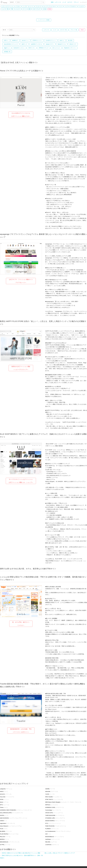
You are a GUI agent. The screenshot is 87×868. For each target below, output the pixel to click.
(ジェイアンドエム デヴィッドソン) (13, 818)
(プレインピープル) (9, 834)
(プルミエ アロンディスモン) (58, 831)
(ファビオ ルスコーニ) (56, 826)
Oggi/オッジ (7, 48)
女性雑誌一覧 (7, 52)
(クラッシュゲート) (54, 813)
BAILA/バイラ (73, 44)
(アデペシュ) (6, 789)
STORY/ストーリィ (37, 40)
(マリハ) (4, 839)
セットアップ (47, 6)
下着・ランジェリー (16, 9)
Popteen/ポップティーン (70, 48)
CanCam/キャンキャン (19, 48)
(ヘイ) (48, 834)
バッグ (66, 6)
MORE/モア (15, 40)
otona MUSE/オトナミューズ (11, 44)
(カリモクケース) (55, 807)
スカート (54, 6)
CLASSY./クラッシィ (51, 40)
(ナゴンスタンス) (7, 823)
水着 (29, 9)
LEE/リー (6, 40)
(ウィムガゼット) (53, 797)
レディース (58, 2)
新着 (52, 2)
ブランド (76, 2)
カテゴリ (70, 2)
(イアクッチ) (6, 794)
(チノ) (3, 821)
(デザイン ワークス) (55, 821)
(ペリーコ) (5, 837)
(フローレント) (52, 829)
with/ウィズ (24, 44)
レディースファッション (8, 6)
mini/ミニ (62, 40)
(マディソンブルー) (54, 837)
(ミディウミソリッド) (10, 842)
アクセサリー (73, 6)
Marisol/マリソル (62, 44)
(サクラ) (4, 815)
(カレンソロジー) (53, 810)
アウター (18, 6)
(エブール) (4, 802)
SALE (50, 9)
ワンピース (38, 6)
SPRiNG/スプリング (44, 48)
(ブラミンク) (6, 831)
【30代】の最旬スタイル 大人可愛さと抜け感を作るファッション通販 (21, 853)
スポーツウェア (37, 9)
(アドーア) (50, 789)
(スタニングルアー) (55, 818)
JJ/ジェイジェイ (56, 48)
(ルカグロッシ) (52, 845)
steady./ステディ (50, 44)
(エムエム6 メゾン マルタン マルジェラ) (63, 802)
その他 (44, 9)
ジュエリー (82, 6)
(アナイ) (4, 791)
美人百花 (70, 40)
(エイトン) (4, 799)
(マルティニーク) (52, 839)
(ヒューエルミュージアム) (11, 826)
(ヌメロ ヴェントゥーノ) (53, 823)
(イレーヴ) (50, 794)
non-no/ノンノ (25, 40)
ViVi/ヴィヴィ (32, 48)
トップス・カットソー (28, 6)
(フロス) (4, 829)
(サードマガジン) (55, 815)
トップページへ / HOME (44, 20)
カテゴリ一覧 (63, 30)
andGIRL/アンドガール (36, 44)
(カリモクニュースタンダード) (16, 810)
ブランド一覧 (74, 30)
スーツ (24, 9)
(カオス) (4, 807)
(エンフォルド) (51, 805)
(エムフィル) (5, 805)
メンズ (64, 2)
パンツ (61, 6)
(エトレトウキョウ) (54, 799)
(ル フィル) (5, 845)
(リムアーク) (51, 842)
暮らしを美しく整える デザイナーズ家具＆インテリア (60, 853)
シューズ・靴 (5, 9)
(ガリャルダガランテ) (11, 813)
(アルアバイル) (52, 791)
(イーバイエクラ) (7, 797)
